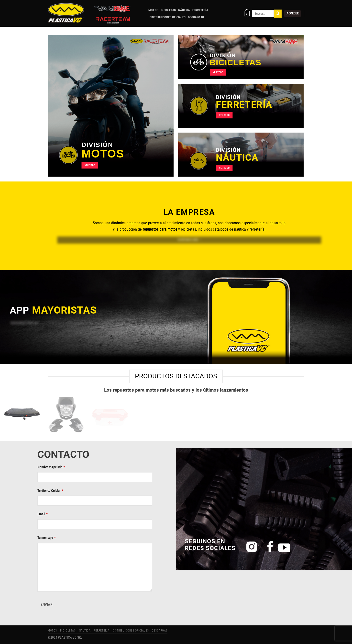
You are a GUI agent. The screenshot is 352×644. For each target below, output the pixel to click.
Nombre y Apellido (51, 467)
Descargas (196, 17)
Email (42, 514)
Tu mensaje (46, 538)
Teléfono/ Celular (50, 491)
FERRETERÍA (200, 10)
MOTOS (153, 10)
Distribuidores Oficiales (168, 17)
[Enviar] (278, 13)
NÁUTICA (184, 10)
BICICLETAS (168, 10)
